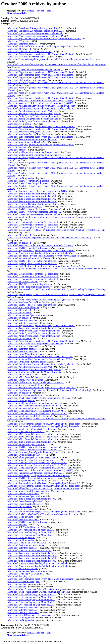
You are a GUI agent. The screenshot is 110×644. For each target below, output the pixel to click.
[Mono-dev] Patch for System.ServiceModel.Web (30, 111)
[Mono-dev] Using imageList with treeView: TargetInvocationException (40, 145)
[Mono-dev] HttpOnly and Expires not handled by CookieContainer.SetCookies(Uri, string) (49, 238)
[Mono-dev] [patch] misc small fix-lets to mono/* (30, 287)
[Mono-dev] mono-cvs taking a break (24, 207)
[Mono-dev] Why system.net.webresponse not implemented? (35, 33)
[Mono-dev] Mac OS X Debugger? (23, 581)
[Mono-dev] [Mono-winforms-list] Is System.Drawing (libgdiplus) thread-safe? (44, 424)
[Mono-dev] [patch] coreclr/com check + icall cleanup (32, 429)
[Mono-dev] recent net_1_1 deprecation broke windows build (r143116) (40, 101)
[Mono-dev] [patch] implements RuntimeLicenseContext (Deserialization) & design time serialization (54, 217)
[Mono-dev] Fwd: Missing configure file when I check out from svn (38, 266)
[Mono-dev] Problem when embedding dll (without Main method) (37, 253)
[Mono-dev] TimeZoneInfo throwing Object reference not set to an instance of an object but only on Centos (57, 64)
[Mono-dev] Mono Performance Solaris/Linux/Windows (33, 589)
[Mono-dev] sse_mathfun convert (22, 282)
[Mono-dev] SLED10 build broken (23, 307)
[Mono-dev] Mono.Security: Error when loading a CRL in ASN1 (37, 411)
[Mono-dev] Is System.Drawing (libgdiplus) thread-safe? (33, 204)
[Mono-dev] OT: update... (19, 41)
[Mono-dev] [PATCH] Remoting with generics (29, 181)
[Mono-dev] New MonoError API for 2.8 (26, 134)
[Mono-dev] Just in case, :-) (20, 124)
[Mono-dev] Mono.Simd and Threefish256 (27, 142)
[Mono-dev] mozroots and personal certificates (29, 258)
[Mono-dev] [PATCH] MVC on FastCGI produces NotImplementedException (43, 514)
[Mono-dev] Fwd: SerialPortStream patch (26, 57)
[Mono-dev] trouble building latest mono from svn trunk (33, 152)
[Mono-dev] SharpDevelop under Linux (25, 380)
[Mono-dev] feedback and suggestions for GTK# (30, 132)
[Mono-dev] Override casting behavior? (25, 455)
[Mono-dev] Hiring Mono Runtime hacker (27, 354)
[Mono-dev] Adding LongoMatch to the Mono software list (34, 119)
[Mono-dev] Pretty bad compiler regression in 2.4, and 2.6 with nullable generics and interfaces (51, 59)
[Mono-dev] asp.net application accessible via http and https (35, 70)
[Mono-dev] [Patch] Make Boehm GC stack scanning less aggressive (39, 300)
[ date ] (49, 11)
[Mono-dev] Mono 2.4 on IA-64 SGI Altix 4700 (29, 51)
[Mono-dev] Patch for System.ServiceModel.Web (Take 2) (34, 114)
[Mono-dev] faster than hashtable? (23, 44)
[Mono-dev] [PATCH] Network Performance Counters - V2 (34, 209)
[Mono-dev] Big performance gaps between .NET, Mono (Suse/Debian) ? (41, 54)
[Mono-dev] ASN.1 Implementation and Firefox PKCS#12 (34, 406)
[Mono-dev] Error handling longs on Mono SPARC (31, 530)
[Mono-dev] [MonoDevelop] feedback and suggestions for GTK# (37, 191)
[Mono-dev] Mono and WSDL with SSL (26, 432)
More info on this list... (18, 13)
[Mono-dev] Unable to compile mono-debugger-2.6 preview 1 (36, 382)
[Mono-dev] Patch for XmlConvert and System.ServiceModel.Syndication (41, 106)
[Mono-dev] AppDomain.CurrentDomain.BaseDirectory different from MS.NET (44, 39)
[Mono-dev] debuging (17, 576)
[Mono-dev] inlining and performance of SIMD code (31, 457)
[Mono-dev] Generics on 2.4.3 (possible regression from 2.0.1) (36, 28)
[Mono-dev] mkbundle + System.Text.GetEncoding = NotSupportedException (43, 256)
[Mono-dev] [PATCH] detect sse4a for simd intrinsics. (32, 261)
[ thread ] (31, 11)
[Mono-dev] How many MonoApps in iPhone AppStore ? (34, 452)
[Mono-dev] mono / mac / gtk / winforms (26, 315)
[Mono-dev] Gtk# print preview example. (26, 80)
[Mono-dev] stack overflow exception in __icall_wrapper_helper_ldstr (39, 46)
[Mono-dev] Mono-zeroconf (20, 517)
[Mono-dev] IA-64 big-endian (21, 178)
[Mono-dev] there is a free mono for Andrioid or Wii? (32, 139)
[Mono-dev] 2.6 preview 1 (19, 49)
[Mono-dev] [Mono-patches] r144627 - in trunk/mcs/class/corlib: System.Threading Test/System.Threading (57, 230)
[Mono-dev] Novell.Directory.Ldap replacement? (30, 615)
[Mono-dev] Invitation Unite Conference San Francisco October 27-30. (40, 357)
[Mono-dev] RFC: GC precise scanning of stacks (30, 284)
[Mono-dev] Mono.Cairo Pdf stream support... (28, 491)
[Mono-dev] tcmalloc (17, 147)
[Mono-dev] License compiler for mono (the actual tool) (33, 222)
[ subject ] (41, 11)
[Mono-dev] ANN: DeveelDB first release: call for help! (33, 377)
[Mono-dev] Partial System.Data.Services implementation (34, 116)
